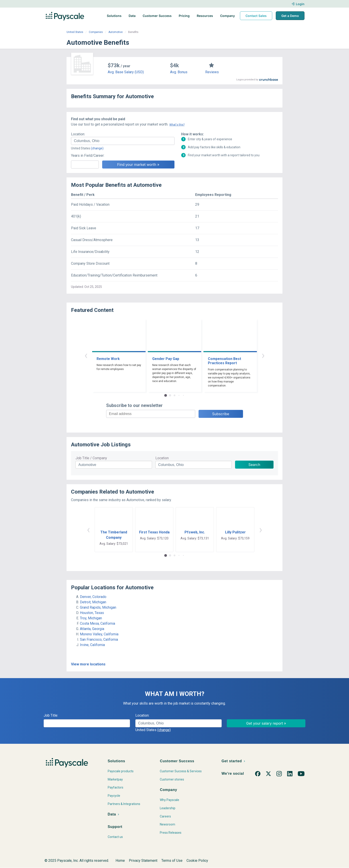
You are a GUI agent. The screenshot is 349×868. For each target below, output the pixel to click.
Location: (78, 134)
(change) (97, 148)
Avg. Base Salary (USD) (126, 72)
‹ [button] (86, 355)
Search (254, 465)
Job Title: (51, 715)
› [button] (263, 355)
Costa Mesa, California (97, 623)
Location (162, 458)
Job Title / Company (91, 458)
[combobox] (123, 141)
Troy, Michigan (91, 618)
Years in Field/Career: (88, 156)
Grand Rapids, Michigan (98, 607)
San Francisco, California (99, 639)
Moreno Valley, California (99, 634)
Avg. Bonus (179, 72)
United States (75, 32)
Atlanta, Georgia (92, 629)
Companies (96, 32)
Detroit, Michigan (93, 602)
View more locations (88, 664)
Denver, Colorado (93, 597)
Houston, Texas (92, 613)
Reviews (212, 72)
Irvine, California (92, 645)
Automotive (116, 32)
